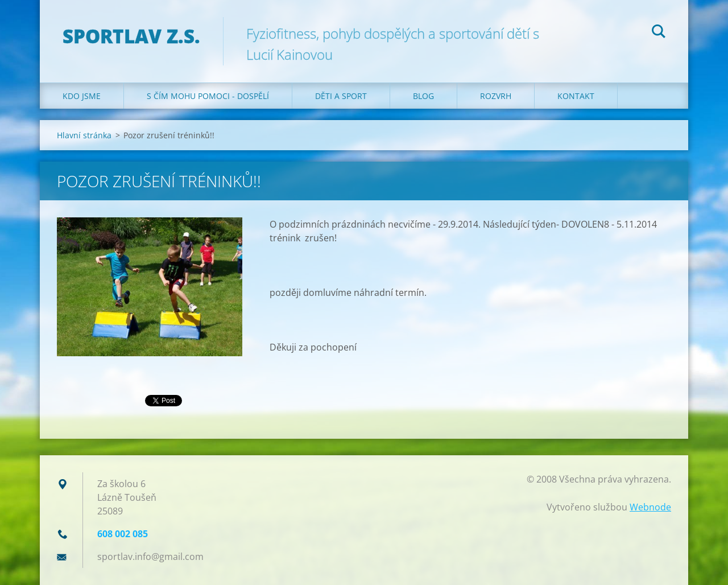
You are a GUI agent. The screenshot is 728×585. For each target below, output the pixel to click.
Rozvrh (496, 96)
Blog (423, 96)
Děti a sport (341, 96)
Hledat (659, 33)
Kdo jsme (82, 96)
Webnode (650, 507)
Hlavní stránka (84, 135)
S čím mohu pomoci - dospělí (208, 96)
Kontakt (576, 96)
